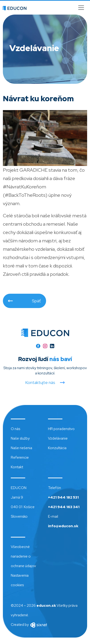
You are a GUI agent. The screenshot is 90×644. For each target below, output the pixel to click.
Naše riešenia (21, 448)
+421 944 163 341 (64, 507)
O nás (15, 429)
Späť (36, 301)
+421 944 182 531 (63, 497)
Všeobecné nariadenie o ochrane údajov (23, 556)
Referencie (20, 458)
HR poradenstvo (61, 429)
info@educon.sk (63, 526)
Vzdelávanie (58, 438)
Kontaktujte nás (40, 383)
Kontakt (17, 467)
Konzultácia (57, 448)
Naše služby (20, 438)
